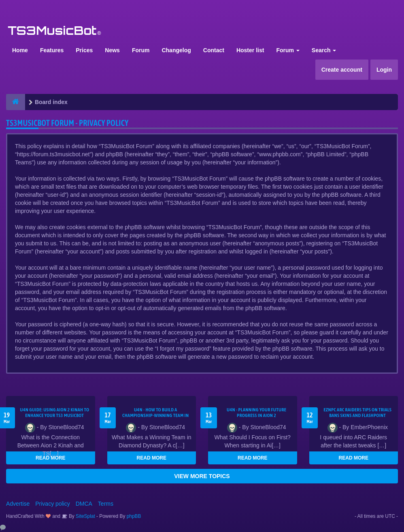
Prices (84, 50)
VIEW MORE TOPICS (202, 476)
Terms (106, 504)
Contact (214, 50)
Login (384, 70)
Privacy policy (53, 504)
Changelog (176, 50)
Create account (342, 70)
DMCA (84, 504)
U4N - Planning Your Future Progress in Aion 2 (256, 413)
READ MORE (50, 458)
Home (20, 50)
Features (52, 50)
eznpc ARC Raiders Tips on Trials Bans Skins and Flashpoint (357, 413)
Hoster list (250, 50)
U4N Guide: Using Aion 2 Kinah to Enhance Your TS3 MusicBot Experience (54, 415)
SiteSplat (85, 516)
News (112, 50)
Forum (141, 50)
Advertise (18, 504)
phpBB (134, 516)
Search (324, 50)
